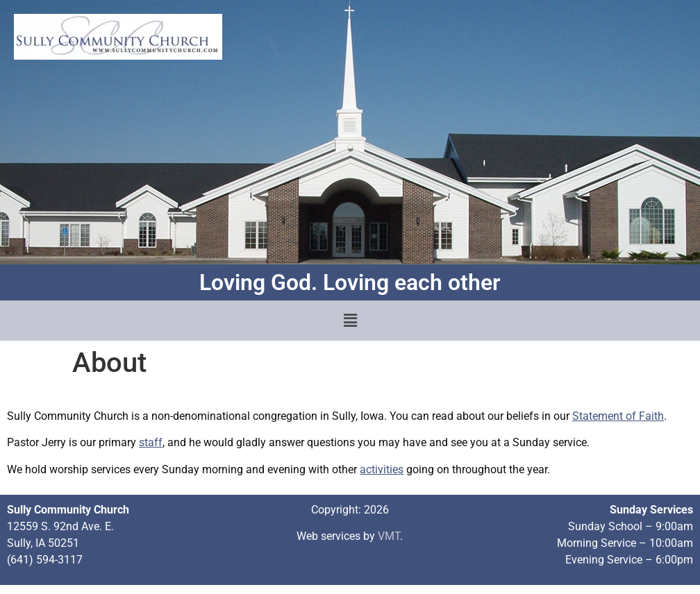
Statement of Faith (618, 416)
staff (151, 442)
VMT (389, 536)
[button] (350, 321)
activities (382, 469)
